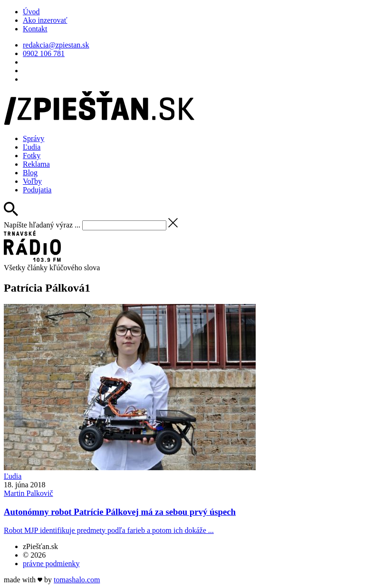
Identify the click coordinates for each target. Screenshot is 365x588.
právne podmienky (51, 564)
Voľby (32, 181)
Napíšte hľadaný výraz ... (42, 225)
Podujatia (37, 190)
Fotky (32, 156)
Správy (34, 138)
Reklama (36, 164)
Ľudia (32, 147)
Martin (29, 493)
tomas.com (77, 580)
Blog (30, 173)
